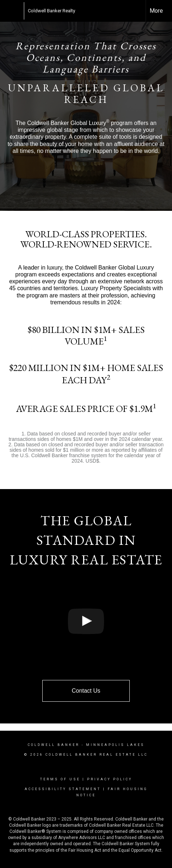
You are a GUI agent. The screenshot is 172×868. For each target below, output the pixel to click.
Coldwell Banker (54, 745)
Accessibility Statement (63, 789)
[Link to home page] (20, 11)
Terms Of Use (60, 779)
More (156, 11)
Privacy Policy (110, 779)
